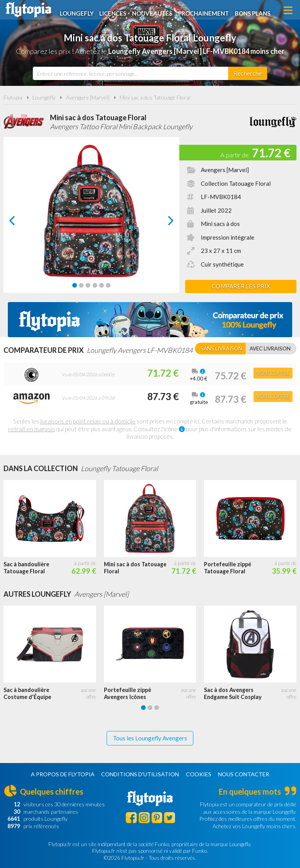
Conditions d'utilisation (140, 774)
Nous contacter (244, 774)
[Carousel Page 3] (88, 285)
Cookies (199, 774)
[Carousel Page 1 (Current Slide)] (75, 285)
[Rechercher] (248, 73)
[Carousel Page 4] (95, 285)
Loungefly (79, 11)
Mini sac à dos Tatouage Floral (155, 97)
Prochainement (206, 11)
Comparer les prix (241, 286)
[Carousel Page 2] (81, 285)
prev (21, 223)
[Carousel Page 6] (108, 285)
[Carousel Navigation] (91, 221)
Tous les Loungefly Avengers (150, 738)
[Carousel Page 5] (102, 285)
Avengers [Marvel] (88, 97)
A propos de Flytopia (63, 774)
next (162, 223)
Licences (115, 11)
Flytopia (29, 10)
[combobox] (130, 73)
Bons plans (256, 11)
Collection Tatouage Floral (236, 183)
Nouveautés (155, 11)
